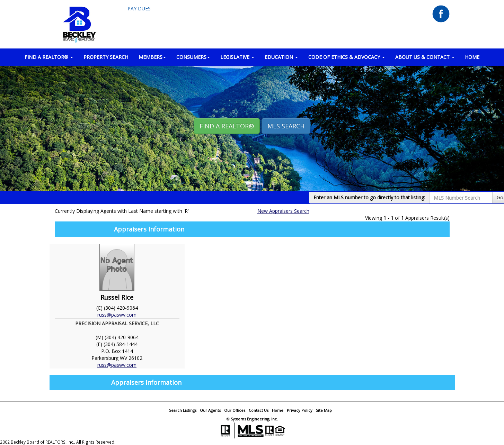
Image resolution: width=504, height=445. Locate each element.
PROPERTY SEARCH (106, 57)
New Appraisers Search (283, 211)
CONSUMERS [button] (193, 57)
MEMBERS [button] (152, 57)
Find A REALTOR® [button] (227, 126)
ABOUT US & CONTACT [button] (425, 57)
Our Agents (210, 410)
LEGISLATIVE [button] (237, 57)
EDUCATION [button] (281, 57)
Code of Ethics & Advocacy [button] (347, 57)
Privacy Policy (300, 410)
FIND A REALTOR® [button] (49, 57)
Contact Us (259, 410)
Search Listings (183, 410)
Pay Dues (139, 8)
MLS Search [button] (286, 126)
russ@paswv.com (117, 315)
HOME (472, 57)
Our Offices (235, 410)
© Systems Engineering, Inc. (252, 419)
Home (278, 410)
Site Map (324, 410)
